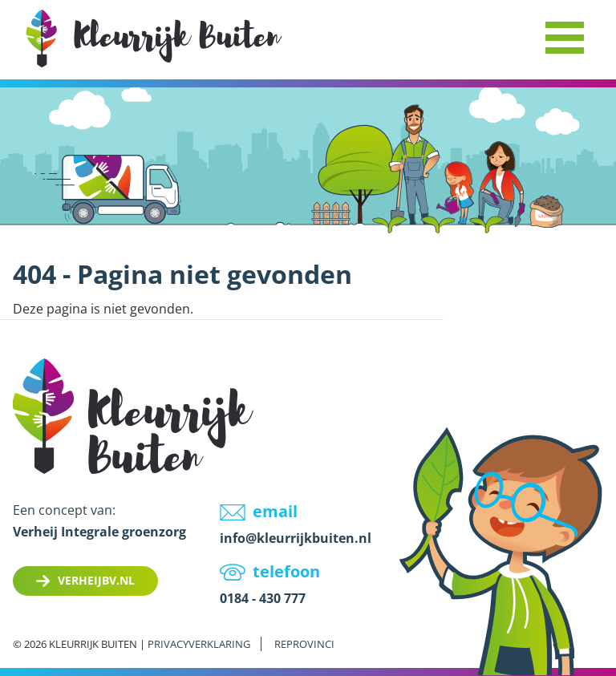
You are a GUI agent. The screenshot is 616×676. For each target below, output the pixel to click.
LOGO (154, 38)
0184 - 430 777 (263, 598)
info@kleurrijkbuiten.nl (296, 538)
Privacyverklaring (199, 644)
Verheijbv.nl (96, 580)
